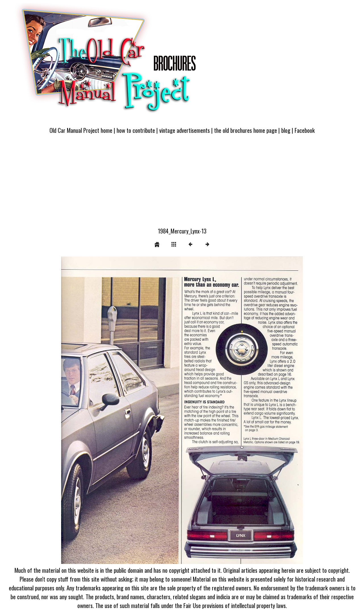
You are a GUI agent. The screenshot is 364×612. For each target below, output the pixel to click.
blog (286, 130)
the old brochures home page (246, 130)
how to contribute (136, 130)
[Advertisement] (182, 184)
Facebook (305, 130)
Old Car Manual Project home (81, 130)
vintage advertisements (185, 130)
